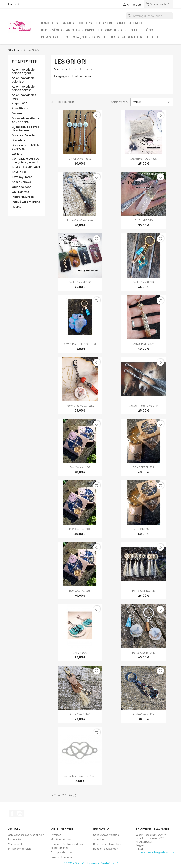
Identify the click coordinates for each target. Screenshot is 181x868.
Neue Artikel (16, 839)
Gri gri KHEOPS (144, 220)
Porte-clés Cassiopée (80, 220)
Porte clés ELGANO (144, 344)
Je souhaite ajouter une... (80, 776)
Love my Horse (22, 177)
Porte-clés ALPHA (144, 282)
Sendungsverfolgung (106, 835)
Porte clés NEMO (80, 714)
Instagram (20, 813)
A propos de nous (61, 852)
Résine (17, 207)
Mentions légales (61, 839)
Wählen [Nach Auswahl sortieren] (152, 102)
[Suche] (149, 16)
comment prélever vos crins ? (26, 835)
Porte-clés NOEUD (144, 591)
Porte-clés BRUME (144, 653)
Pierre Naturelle (23, 197)
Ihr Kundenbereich (20, 849)
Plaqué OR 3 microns (26, 202)
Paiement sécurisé (62, 857)
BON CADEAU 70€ (80, 591)
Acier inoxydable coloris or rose (23, 88)
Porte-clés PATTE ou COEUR (80, 344)
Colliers (85, 23)
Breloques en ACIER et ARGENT (135, 37)
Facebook (12, 813)
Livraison (56, 835)
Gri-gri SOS (80, 653)
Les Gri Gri (104, 23)
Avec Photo (20, 108)
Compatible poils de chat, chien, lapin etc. (74, 37)
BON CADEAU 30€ (144, 467)
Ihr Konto (101, 829)
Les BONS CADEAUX (112, 30)
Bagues (68, 23)
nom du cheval (22, 182)
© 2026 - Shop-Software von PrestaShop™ (90, 863)
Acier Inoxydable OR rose (26, 97)
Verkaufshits (16, 844)
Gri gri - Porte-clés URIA (144, 406)
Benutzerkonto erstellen (108, 844)
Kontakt (14, 4)
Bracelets (49, 23)
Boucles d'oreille (130, 23)
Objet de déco (142, 30)
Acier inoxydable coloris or (23, 80)
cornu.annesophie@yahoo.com (155, 852)
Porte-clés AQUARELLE (80, 406)
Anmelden (99, 839)
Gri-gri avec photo (80, 159)
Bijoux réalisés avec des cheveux (25, 129)
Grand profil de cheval (144, 159)
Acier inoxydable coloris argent (23, 71)
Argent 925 (20, 104)
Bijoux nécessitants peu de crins (67, 30)
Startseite (25, 62)
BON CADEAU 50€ (144, 529)
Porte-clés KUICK (144, 714)
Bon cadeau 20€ (80, 467)
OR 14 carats (20, 192)
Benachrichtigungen (106, 849)
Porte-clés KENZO (80, 282)
